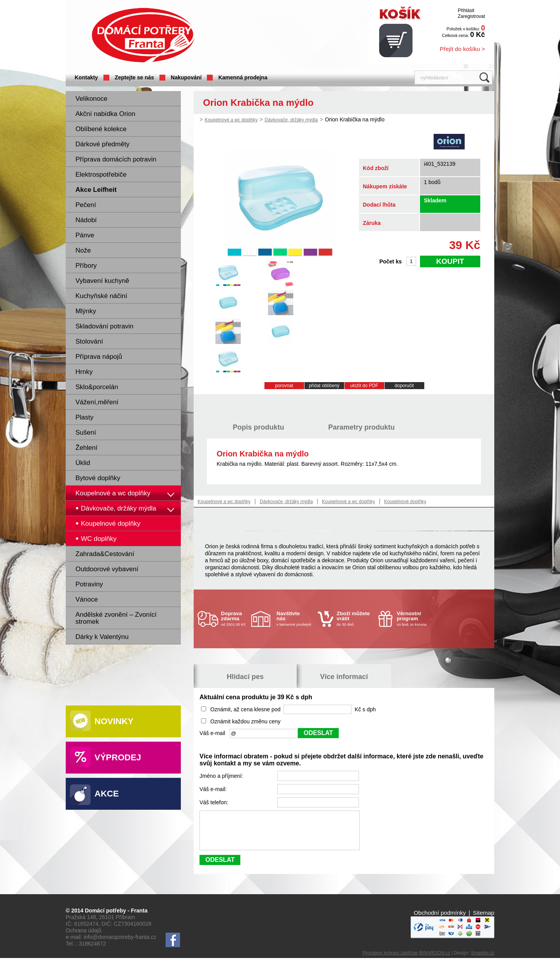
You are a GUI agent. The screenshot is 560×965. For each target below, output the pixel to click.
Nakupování (186, 77)
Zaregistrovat (471, 16)
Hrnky (84, 372)
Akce (107, 794)
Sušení (86, 432)
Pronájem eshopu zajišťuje (390, 960)
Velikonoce (91, 99)
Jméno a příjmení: (222, 776)
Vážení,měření (97, 402)
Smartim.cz (483, 960)
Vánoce (87, 599)
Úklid (83, 463)
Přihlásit (466, 11)
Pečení (86, 205)
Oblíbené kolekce (101, 129)
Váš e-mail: (214, 789)
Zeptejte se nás (134, 77)
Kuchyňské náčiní (101, 296)
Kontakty (86, 77)
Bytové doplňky (98, 478)
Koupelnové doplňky (405, 502)
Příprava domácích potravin (116, 159)
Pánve (85, 235)
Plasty (84, 417)
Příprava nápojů (99, 357)
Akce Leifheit (96, 190)
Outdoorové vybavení (107, 569)
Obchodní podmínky (440, 920)
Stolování (89, 341)
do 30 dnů (355, 618)
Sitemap (484, 920)
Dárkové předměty (102, 144)
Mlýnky (86, 311)
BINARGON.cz (435, 960)
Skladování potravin (104, 326)
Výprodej (118, 757)
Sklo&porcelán (97, 387)
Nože (83, 250)
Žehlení (87, 448)
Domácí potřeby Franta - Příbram (143, 35)
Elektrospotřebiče (101, 175)
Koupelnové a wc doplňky (113, 493)
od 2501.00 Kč (235, 618)
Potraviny (89, 584)
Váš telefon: (215, 802)
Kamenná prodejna (243, 77)
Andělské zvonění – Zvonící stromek (116, 618)
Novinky (114, 721)
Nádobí (86, 220)
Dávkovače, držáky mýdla (291, 120)
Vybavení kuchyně (102, 281)
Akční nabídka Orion (105, 114)
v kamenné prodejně (295, 618)
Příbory (86, 266)
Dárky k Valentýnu (102, 637)
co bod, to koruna (415, 618)
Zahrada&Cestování (105, 554)
